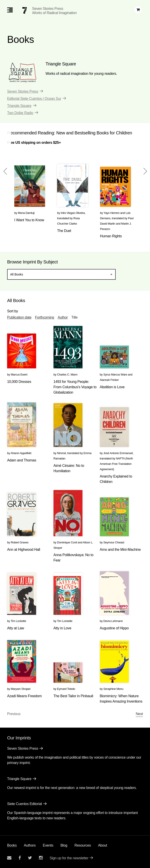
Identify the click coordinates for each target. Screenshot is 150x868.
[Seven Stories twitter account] (30, 858)
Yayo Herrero (112, 213)
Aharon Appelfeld (21, 453)
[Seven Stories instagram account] (41, 858)
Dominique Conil (67, 542)
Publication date (19, 317)
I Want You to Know (29, 220)
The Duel (64, 231)
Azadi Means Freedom (24, 696)
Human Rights (111, 236)
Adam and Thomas (22, 460)
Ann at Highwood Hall (24, 550)
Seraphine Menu (113, 689)
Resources (83, 845)
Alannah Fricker (109, 380)
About (103, 845)
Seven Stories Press (48, 9)
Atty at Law (16, 628)
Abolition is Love (112, 387)
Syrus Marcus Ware (115, 375)
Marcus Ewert (19, 375)
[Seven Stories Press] (25, 10)
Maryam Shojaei (21, 689)
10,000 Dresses (19, 382)
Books (12, 845)
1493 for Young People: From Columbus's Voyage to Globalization (75, 387)
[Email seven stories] (9, 858)
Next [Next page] (139, 714)
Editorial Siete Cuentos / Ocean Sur (34, 99)
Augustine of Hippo (114, 628)
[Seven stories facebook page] (20, 858)
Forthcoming (45, 317)
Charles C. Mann (67, 375)
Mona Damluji (26, 213)
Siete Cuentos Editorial (25, 804)
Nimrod (61, 453)
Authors (30, 845)
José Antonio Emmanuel (118, 453)
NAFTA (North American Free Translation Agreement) (116, 464)
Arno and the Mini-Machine (120, 550)
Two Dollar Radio (20, 113)
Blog (64, 845)
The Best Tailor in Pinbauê (73, 696)
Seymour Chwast (114, 542)
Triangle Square (19, 106)
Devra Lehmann (113, 621)
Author (63, 317)
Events (48, 845)
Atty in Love (62, 628)
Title (74, 317)
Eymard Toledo (66, 689)
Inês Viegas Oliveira (73, 213)
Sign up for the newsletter (69, 858)
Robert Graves (20, 542)
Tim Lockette (18, 621)
